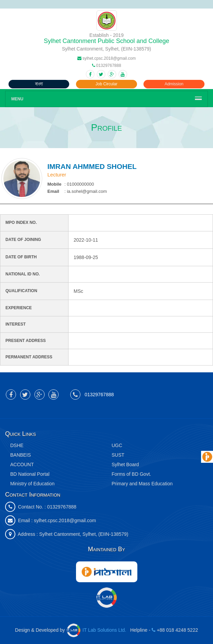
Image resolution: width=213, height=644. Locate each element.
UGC (117, 445)
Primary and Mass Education (142, 484)
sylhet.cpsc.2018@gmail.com (65, 520)
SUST (118, 455)
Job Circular (106, 84)
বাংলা (39, 84)
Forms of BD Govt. (132, 474)
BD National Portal (30, 474)
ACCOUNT (22, 464)
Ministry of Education (32, 484)
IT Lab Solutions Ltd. (97, 630)
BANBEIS (21, 455)
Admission (174, 84)
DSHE (17, 445)
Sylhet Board (125, 464)
